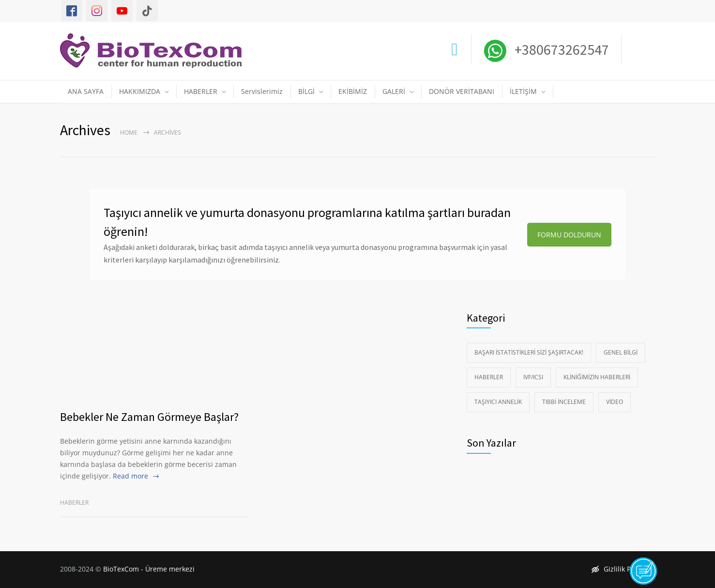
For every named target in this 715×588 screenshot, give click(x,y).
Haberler (74, 503)
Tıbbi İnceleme (564, 402)
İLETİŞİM (523, 91)
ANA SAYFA (86, 91)
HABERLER (201, 91)
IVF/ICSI (533, 377)
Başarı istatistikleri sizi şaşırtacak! (529, 352)
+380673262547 (560, 49)
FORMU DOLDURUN (569, 235)
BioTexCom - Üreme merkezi (149, 569)
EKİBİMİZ (353, 91)
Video (615, 402)
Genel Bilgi (621, 352)
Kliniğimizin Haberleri (597, 377)
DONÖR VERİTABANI (462, 91)
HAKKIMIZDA (140, 91)
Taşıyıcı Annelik (498, 402)
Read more (130, 476)
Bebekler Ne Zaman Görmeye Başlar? (149, 417)
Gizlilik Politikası (624, 569)
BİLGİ (306, 91)
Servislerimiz (262, 91)
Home (129, 132)
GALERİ (394, 91)
